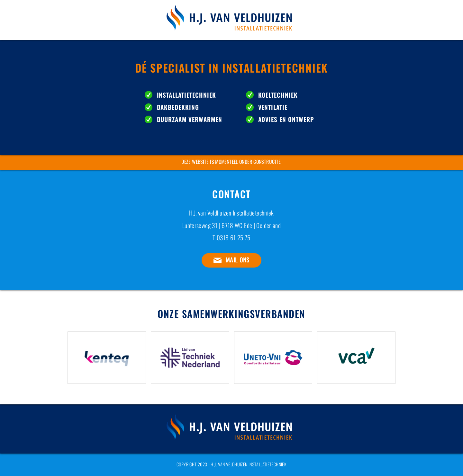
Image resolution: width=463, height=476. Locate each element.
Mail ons (238, 260)
